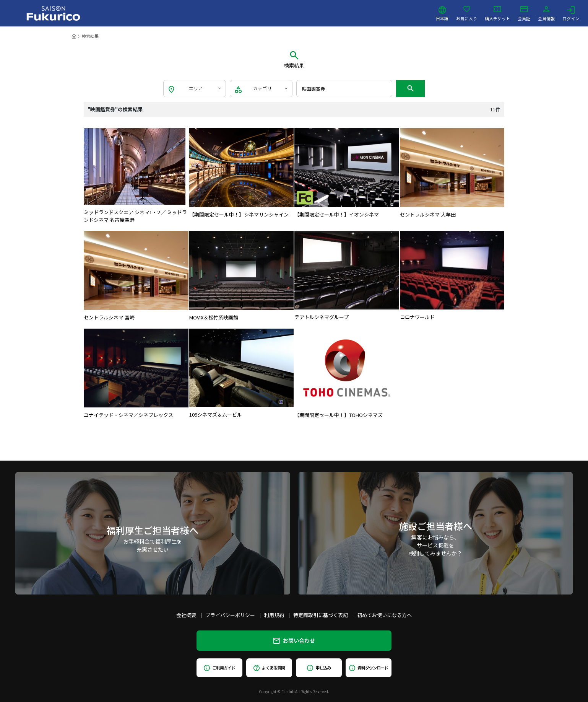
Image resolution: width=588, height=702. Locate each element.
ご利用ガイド (219, 668)
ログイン (571, 13)
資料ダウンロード (368, 668)
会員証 (524, 13)
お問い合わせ (294, 640)
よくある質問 (269, 668)
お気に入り (467, 13)
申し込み (319, 668)
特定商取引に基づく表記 (321, 615)
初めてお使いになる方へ (384, 615)
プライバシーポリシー (230, 615)
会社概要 (186, 615)
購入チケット (497, 13)
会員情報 (546, 13)
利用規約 (274, 615)
